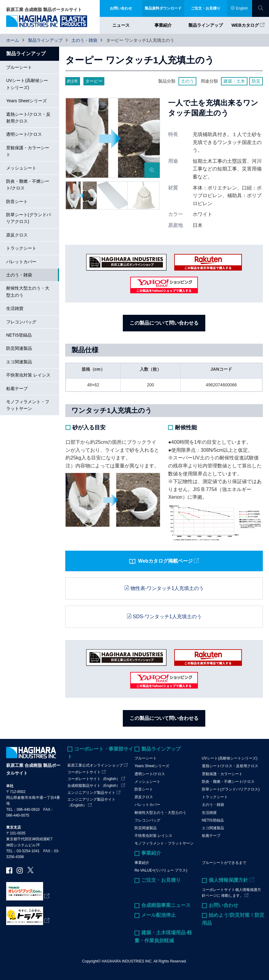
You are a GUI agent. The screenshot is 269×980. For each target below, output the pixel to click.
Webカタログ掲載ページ (161, 561)
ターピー (94, 81)
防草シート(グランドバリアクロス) (28, 218)
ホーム (13, 40)
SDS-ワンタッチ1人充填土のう (167, 617)
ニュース (121, 25)
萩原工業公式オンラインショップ (95, 765)
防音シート (17, 201)
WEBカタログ (245, 25)
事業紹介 (163, 25)
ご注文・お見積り (161, 880)
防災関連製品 (19, 348)
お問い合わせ (223, 905)
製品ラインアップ (206, 25)
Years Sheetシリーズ (26, 101)
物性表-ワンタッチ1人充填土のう (167, 588)
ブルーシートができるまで (224, 863)
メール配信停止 (159, 915)
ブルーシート (19, 67)
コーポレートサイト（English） (94, 779)
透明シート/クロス (24, 134)
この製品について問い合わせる (164, 323)
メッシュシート (21, 168)
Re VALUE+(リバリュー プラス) (161, 870)
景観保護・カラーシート (28, 151)
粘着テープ (17, 388)
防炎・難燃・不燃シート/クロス (28, 185)
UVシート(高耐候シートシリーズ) (27, 84)
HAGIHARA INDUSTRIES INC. (127, 961)
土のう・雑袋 (84, 40)
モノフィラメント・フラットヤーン (28, 405)
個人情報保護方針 (228, 880)
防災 (256, 81)
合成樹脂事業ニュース (166, 905)
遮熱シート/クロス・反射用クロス (28, 118)
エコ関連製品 (19, 362)
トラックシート (21, 248)
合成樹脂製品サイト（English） (94, 786)
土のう (187, 81)
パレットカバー (21, 262)
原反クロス (17, 235)
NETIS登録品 (19, 335)
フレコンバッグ (21, 322)
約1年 (73, 81)
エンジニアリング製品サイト (91, 793)
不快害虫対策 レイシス (28, 375)
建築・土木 (234, 81)
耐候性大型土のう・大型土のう (28, 291)
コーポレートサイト (84, 772)
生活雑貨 (15, 308)
